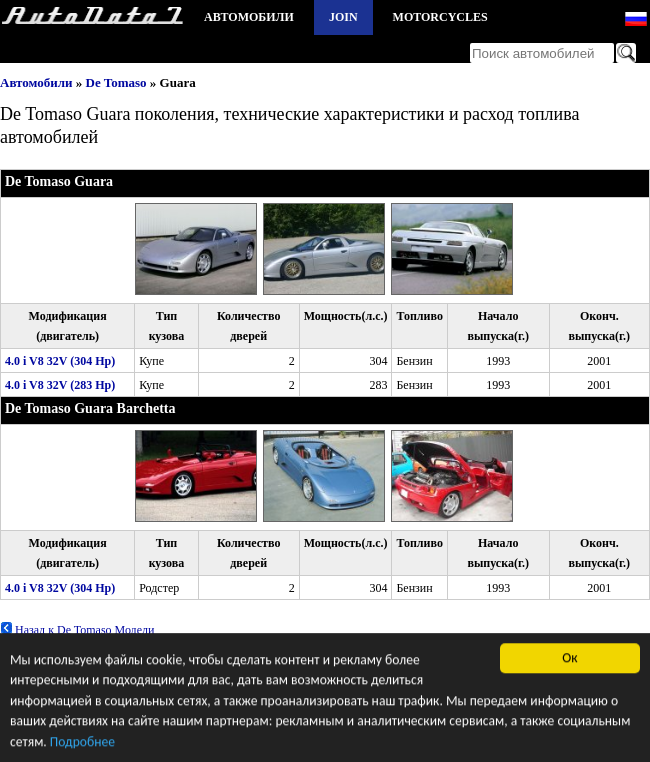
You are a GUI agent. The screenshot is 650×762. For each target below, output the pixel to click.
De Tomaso (116, 82)
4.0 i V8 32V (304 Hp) (60, 361)
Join (343, 17)
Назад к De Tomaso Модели (77, 630)
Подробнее (82, 743)
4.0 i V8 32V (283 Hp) (60, 385)
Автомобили (249, 17)
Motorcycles (440, 17)
